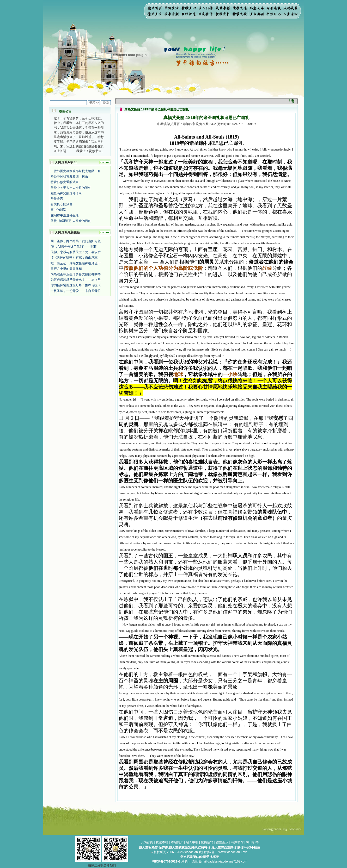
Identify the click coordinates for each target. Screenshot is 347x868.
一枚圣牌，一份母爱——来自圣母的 (76, 291)
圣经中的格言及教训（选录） (71, 177)
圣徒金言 (57, 199)
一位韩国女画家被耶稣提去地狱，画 (76, 171)
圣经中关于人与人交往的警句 (71, 188)
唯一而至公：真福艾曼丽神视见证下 (76, 263)
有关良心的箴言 (62, 204)
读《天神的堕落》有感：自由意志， (76, 258)
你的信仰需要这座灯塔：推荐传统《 (76, 285)
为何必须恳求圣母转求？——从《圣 (76, 280)
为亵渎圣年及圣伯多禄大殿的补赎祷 (76, 274)
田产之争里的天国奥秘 (66, 269)
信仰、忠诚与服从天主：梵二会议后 (76, 252)
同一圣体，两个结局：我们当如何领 (76, 241)
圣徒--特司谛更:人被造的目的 (71, 221)
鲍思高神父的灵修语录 (66, 193)
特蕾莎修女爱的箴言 (65, 182)
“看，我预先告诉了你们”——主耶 (74, 247)
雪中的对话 (58, 210)
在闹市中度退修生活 (65, 215)
